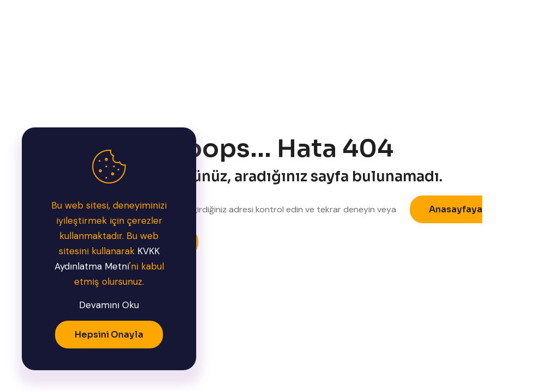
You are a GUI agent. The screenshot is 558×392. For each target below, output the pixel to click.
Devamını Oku (109, 305)
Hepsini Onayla (109, 335)
